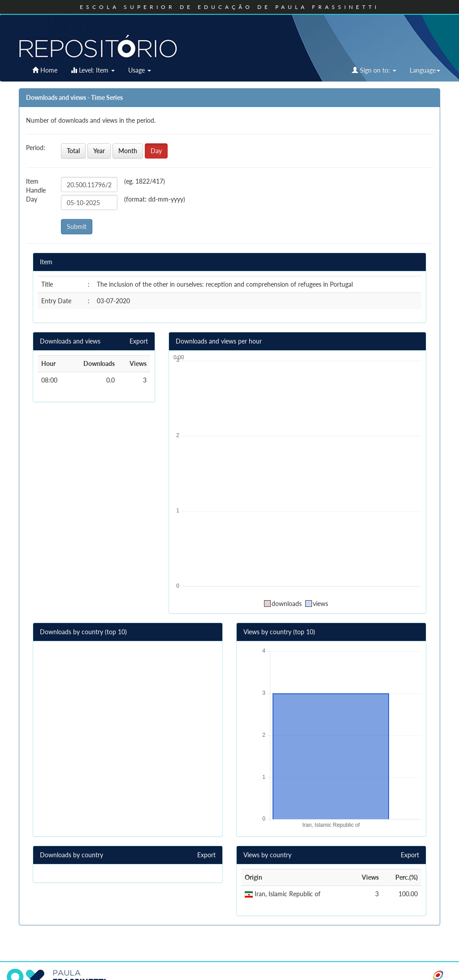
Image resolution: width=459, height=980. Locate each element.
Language (425, 70)
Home (45, 70)
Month (128, 151)
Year (99, 151)
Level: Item (93, 70)
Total (73, 151)
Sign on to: (374, 70)
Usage (140, 70)
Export (139, 341)
